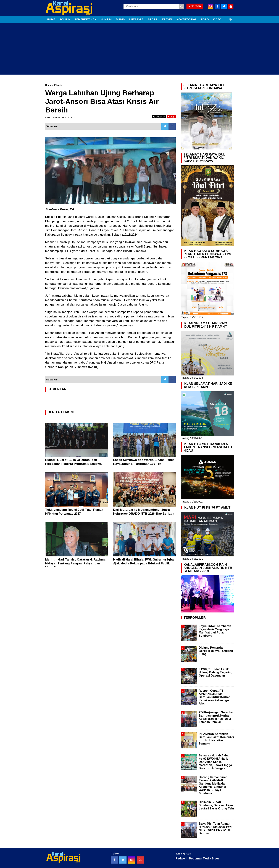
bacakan (159, 117)
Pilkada (58, 85)
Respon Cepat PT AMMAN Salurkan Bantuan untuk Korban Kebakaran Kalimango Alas (215, 697)
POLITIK (65, 19)
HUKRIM (106, 19)
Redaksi (181, 858)
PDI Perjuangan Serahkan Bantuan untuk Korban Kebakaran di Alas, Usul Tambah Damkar (217, 717)
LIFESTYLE (136, 19)
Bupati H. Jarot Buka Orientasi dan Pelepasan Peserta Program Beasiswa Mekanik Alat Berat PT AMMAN (73, 464)
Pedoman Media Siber (204, 858)
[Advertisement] (139, 50)
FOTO (205, 19)
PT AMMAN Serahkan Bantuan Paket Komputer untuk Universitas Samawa (217, 739)
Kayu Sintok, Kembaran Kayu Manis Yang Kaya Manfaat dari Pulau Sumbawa (215, 631)
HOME (51, 19)
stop (171, 117)
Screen (195, 6)
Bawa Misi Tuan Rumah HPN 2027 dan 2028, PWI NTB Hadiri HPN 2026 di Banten (215, 828)
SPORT (153, 19)
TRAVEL (167, 19)
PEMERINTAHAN (85, 19)
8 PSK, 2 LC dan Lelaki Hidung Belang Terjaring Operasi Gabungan (216, 672)
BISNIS (120, 19)
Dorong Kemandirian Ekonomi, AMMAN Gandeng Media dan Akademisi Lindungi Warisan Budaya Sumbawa (213, 785)
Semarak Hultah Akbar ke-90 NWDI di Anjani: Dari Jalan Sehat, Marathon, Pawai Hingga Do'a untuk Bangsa (215, 762)
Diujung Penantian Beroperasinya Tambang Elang (216, 651)
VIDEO (217, 19)
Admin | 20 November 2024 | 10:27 (60, 117)
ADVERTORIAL (187, 19)
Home (48, 85)
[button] (230, 18)
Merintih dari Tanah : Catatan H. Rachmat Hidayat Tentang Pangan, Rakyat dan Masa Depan (76, 563)
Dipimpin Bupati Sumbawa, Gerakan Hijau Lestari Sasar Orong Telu (216, 805)
